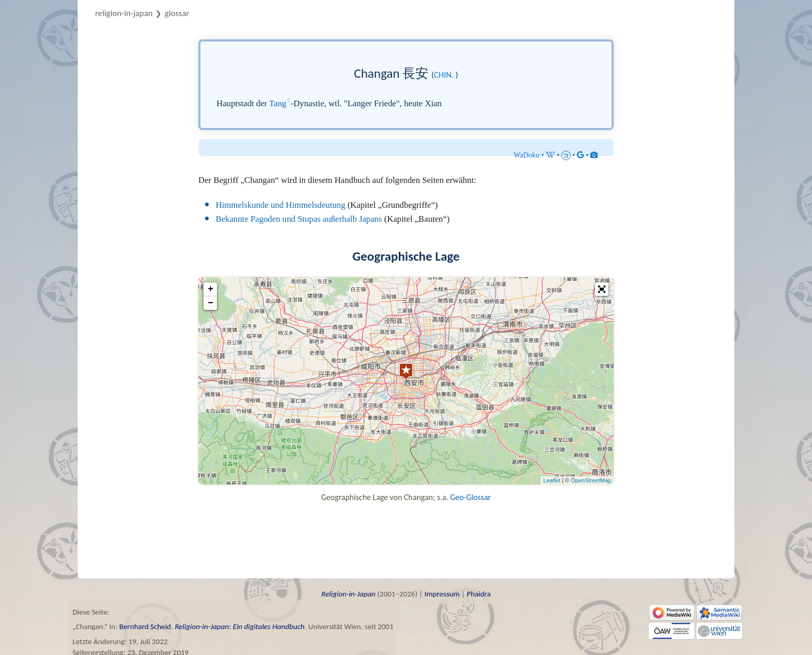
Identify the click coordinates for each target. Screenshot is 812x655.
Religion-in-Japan (124, 13)
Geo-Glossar (470, 497)
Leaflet (552, 480)
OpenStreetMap (591, 480)
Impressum (442, 594)
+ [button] (211, 289)
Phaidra (479, 594)
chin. (444, 75)
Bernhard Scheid (145, 626)
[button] (602, 289)
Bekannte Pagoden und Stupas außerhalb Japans (299, 219)
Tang (278, 103)
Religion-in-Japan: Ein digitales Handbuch (240, 626)
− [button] (211, 303)
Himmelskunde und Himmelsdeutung (281, 205)
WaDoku (527, 155)
